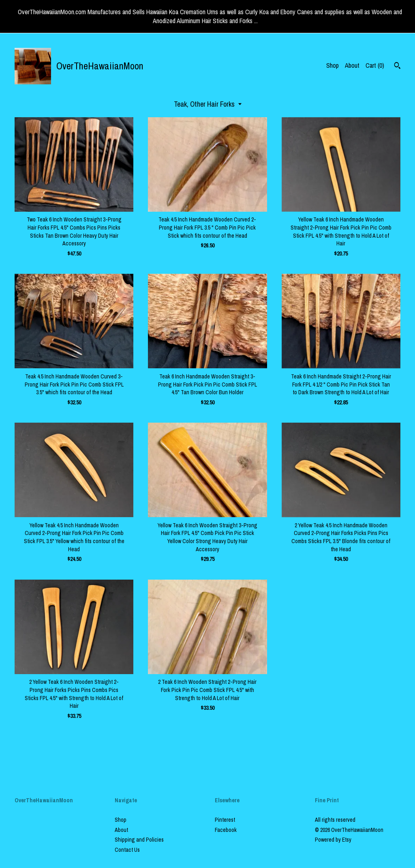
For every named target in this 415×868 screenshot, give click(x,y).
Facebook (226, 830)
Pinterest (225, 820)
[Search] (397, 67)
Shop (333, 65)
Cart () (375, 65)
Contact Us (127, 850)
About (352, 65)
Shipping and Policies (139, 840)
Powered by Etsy (333, 840)
